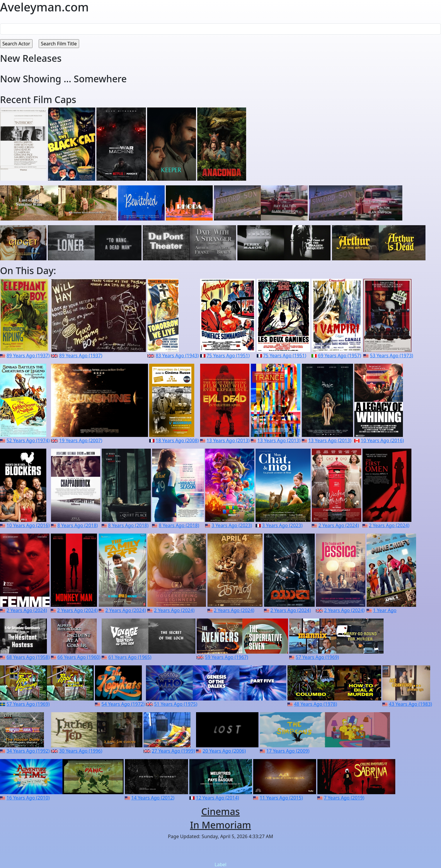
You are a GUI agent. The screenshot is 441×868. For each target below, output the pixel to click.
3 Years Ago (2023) (232, 525)
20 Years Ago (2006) (224, 751)
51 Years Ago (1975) (176, 704)
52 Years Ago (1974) (28, 440)
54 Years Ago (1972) (123, 704)
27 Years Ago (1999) (173, 751)
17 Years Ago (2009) (288, 751)
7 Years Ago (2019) (344, 798)
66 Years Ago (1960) (79, 657)
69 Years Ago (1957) (339, 356)
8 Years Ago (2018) (78, 525)
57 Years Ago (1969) (317, 657)
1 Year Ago (385, 610)
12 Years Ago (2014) (217, 798)
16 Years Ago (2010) (28, 798)
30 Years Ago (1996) (81, 751)
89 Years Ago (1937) (28, 356)
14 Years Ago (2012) (153, 798)
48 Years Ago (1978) (315, 704)
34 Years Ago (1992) (28, 751)
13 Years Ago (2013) (228, 440)
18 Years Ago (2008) (177, 440)
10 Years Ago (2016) (382, 440)
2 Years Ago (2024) (339, 525)
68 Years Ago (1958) (28, 657)
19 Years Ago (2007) (81, 440)
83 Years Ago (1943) (177, 356)
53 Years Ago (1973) (392, 356)
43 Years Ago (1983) (410, 704)
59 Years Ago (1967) (227, 657)
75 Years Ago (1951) (228, 356)
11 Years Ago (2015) (281, 798)
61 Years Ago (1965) (130, 657)
